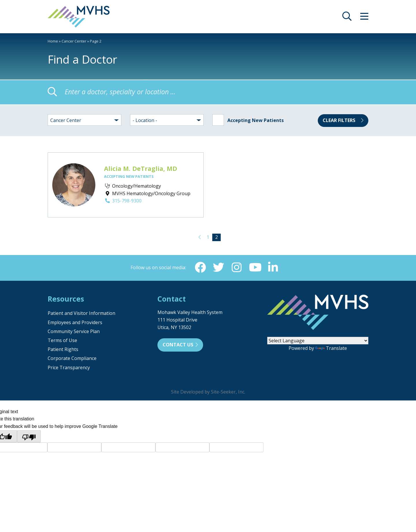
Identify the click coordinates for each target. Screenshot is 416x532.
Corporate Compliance (72, 359)
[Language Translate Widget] (318, 341)
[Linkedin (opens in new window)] (274, 268)
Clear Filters (343, 120)
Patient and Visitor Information (81, 314)
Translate (331, 349)
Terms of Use (62, 341)
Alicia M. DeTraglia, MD (141, 168)
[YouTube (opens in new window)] (255, 268)
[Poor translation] (29, 437)
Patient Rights (63, 350)
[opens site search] (347, 18)
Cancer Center (74, 41)
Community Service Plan (74, 332)
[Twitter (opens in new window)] (218, 268)
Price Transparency (69, 368)
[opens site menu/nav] (364, 18)
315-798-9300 (123, 201)
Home (53, 41)
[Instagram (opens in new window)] (237, 268)
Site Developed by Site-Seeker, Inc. (208, 392)
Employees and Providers (75, 323)
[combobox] (84, 120)
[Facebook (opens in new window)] (200, 268)
